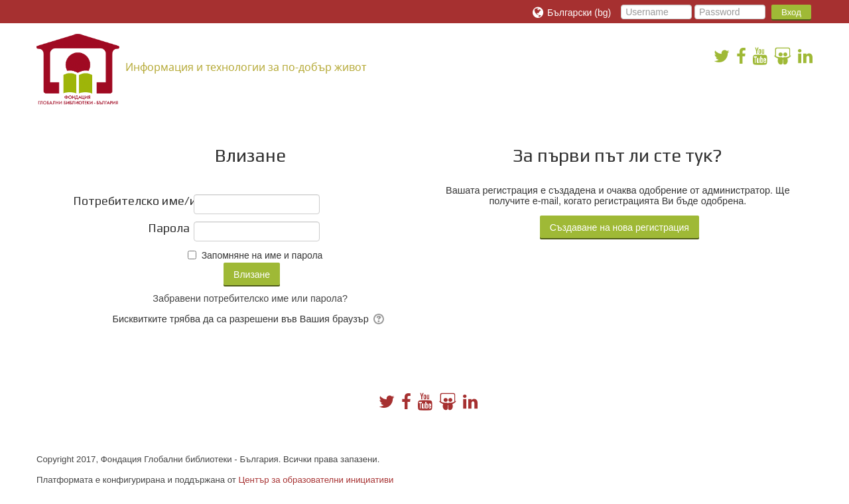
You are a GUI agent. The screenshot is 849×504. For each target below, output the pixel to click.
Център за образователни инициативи (316, 480)
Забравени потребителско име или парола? (250, 298)
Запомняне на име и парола (262, 255)
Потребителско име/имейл (131, 201)
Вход (791, 12)
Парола (169, 228)
